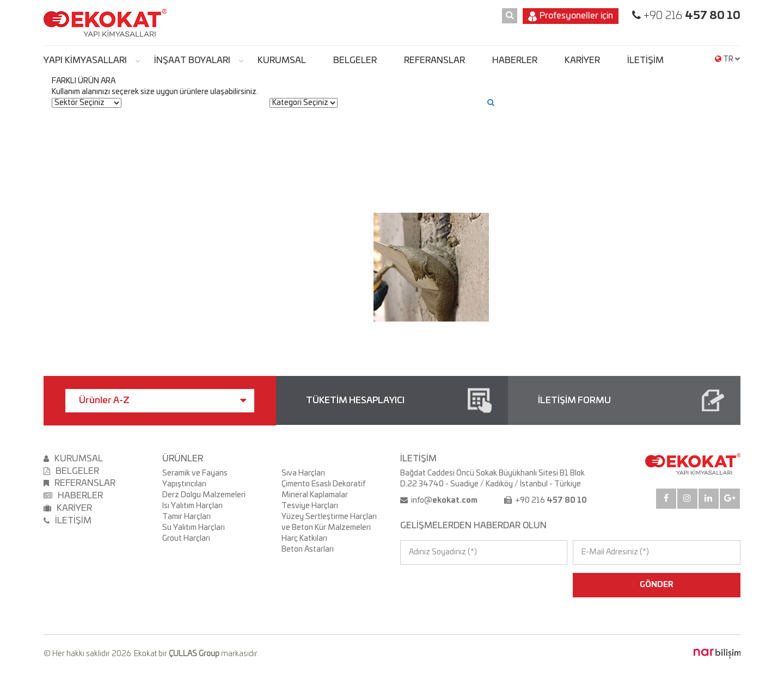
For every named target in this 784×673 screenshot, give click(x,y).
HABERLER (515, 60)
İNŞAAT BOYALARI (192, 60)
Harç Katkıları (304, 539)
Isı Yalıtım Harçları (192, 506)
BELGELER (355, 60)
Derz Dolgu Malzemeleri (204, 495)
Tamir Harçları (186, 517)
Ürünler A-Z (163, 400)
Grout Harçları (186, 539)
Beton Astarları (308, 549)
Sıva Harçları (303, 473)
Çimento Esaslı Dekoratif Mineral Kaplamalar (323, 490)
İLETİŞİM (645, 60)
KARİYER (582, 60)
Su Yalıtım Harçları (194, 528)
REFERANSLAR (434, 60)
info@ (443, 501)
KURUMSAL (282, 60)
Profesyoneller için (571, 16)
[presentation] (447, 585)
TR (728, 59)
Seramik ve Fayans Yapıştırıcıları (195, 479)
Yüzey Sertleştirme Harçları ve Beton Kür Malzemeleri (329, 522)
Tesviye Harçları (310, 506)
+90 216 (691, 16)
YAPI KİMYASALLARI (85, 60)
